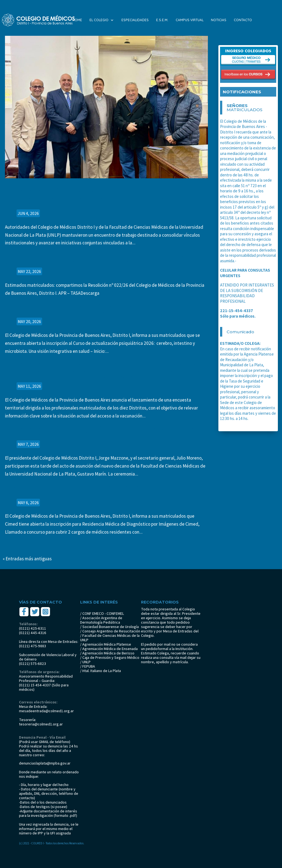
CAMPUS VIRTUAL (190, 20)
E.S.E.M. (162, 20)
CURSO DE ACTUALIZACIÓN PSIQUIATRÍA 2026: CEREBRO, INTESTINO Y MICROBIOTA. (89, 308)
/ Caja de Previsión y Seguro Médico (110, 657)
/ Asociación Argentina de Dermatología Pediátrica (101, 620)
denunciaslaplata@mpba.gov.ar (45, 763)
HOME (77, 20)
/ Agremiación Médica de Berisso (107, 653)
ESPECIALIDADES (135, 20)
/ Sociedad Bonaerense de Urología (109, 627)
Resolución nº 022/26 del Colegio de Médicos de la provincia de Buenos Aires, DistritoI (94, 258)
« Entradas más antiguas (27, 559)
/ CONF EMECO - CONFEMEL (102, 613)
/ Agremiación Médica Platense (106, 644)
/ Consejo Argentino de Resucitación (110, 631)
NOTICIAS (219, 20)
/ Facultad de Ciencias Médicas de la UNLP (110, 638)
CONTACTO (243, 20)
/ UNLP (85, 662)
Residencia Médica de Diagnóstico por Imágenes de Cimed (98, 489)
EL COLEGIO (99, 20)
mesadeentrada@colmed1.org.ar (46, 711)
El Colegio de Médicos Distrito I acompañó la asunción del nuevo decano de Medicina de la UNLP (102, 431)
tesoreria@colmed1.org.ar (41, 724)
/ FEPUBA (88, 666)
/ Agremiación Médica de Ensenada (109, 649)
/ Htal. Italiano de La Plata (101, 671)
